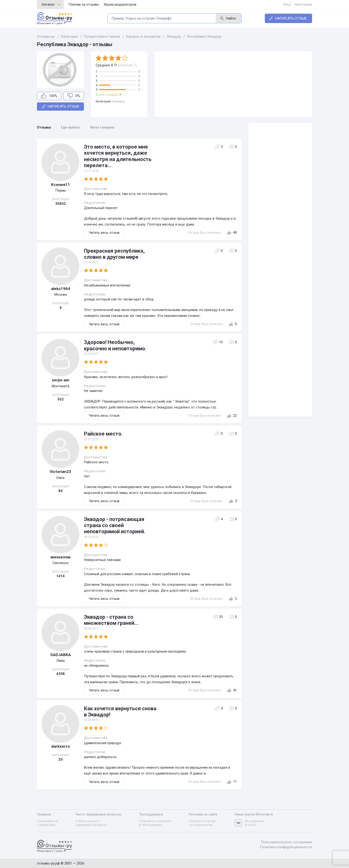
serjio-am (61, 380)
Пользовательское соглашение (286, 842)
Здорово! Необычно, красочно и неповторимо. (115, 345)
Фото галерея (102, 127)
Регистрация (303, 4)
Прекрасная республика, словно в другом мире (114, 254)
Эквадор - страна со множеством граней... (111, 620)
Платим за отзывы (84, 4)
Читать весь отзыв (104, 233)
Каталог (51, 4)
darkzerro (61, 746)
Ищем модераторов (120, 4)
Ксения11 (61, 185)
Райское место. (103, 434)
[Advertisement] (233, 84)
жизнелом (60, 557)
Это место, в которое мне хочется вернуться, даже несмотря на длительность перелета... (118, 156)
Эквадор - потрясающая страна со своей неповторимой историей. (115, 525)
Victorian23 (60, 472)
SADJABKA (61, 655)
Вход (287, 4)
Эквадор (118, 101)
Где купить (71, 127)
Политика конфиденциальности (286, 847)
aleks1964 (61, 289)
